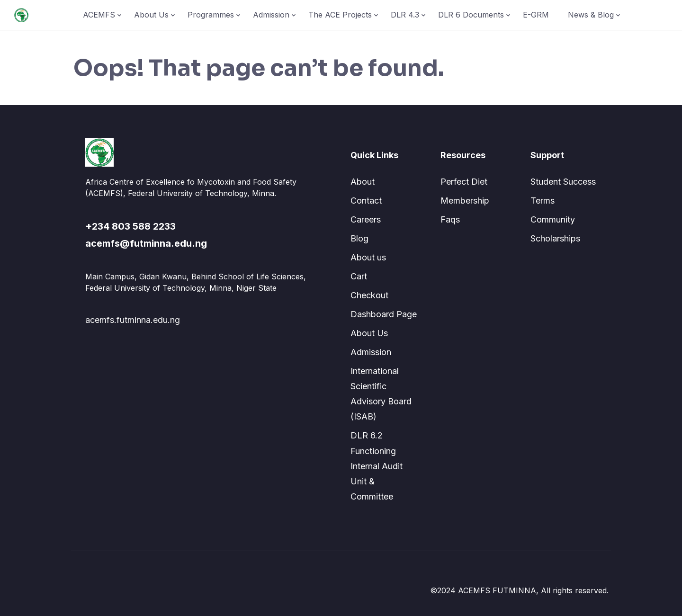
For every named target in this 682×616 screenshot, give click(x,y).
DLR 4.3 (405, 15)
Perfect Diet (464, 182)
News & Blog (591, 15)
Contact (366, 201)
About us (368, 257)
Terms (543, 201)
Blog (359, 238)
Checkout (369, 295)
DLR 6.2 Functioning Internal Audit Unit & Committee (377, 466)
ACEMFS (99, 15)
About (363, 182)
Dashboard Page (384, 314)
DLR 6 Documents (471, 15)
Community (553, 219)
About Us (151, 15)
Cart (359, 276)
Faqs (450, 219)
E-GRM (536, 15)
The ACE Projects (340, 15)
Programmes (211, 15)
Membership (465, 201)
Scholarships (555, 238)
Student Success (563, 182)
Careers (366, 219)
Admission (271, 15)
